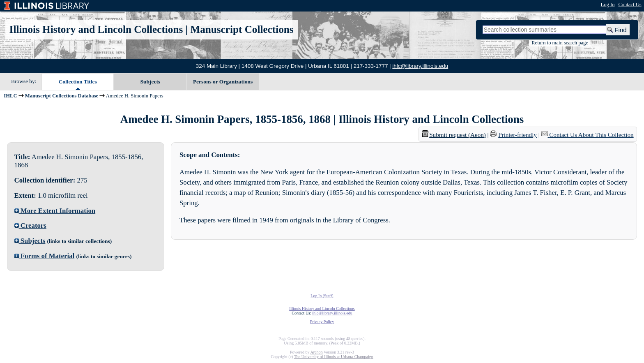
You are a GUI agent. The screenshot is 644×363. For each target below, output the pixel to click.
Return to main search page (560, 43)
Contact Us (630, 5)
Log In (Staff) (322, 296)
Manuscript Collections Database (62, 96)
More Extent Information (55, 211)
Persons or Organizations (223, 82)
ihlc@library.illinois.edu (420, 66)
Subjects (151, 82)
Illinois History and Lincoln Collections (96, 29)
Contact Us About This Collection (591, 135)
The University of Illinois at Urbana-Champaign (334, 357)
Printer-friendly (517, 135)
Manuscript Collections (242, 29)
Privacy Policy (322, 322)
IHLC (10, 96)
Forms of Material (45, 256)
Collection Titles (78, 82)
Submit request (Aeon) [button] (454, 135)
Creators (30, 225)
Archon (316, 352)
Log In (608, 5)
